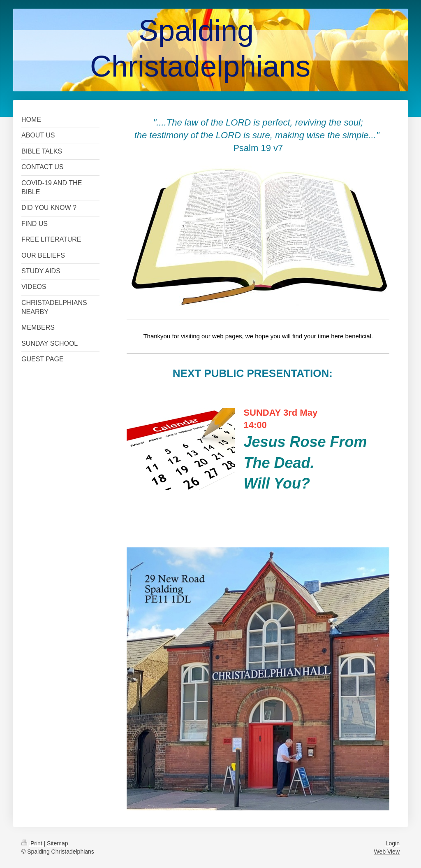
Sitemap (57, 843)
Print (33, 843)
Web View (387, 852)
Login (393, 843)
